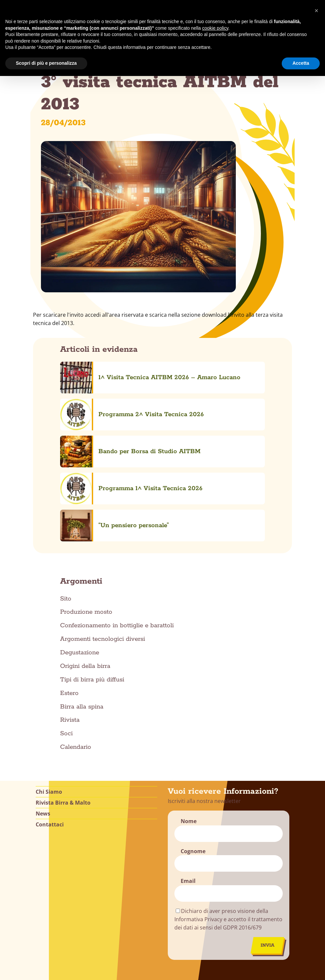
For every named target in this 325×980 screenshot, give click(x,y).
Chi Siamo (49, 687)
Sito (66, 494)
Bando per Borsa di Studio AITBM (118, 399)
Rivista (70, 616)
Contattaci (50, 720)
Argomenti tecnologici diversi (103, 535)
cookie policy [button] (215, 28)
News (43, 709)
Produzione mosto (86, 508)
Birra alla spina (82, 602)
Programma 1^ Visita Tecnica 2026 (119, 416)
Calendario (76, 643)
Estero (69, 589)
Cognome (193, 747)
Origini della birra (85, 562)
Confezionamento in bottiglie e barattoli (117, 522)
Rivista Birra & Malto (63, 698)
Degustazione (80, 548)
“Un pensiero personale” (102, 432)
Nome (189, 717)
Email (188, 777)
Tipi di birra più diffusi (92, 575)
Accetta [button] (301, 63)
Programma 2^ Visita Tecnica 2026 (119, 383)
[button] (316, 11)
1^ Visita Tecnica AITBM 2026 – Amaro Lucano (138, 367)
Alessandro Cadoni (246, 976)
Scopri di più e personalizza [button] (46, 63)
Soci (66, 630)
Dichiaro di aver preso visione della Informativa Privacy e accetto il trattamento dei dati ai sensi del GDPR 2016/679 (228, 815)
